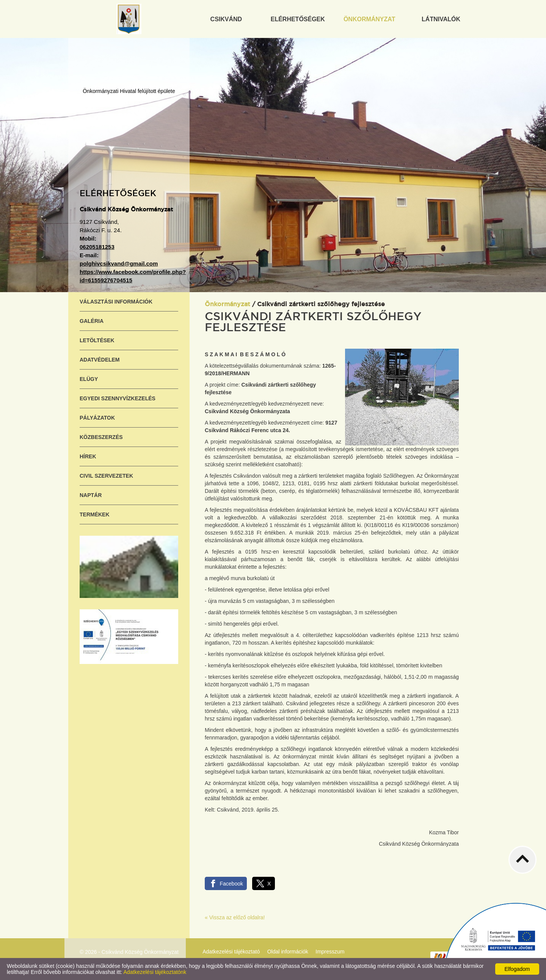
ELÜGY (89, 379)
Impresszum (330, 952)
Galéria (92, 321)
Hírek (88, 456)
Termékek (95, 514)
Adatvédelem (100, 360)
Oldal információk (288, 952)
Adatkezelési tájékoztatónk (155, 972)
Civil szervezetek (106, 476)
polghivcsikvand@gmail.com (119, 263)
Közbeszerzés (101, 437)
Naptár (91, 495)
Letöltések (97, 340)
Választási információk (116, 302)
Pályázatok (97, 418)
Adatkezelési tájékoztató (231, 952)
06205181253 (97, 247)
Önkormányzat (227, 304)
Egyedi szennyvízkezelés (118, 398)
